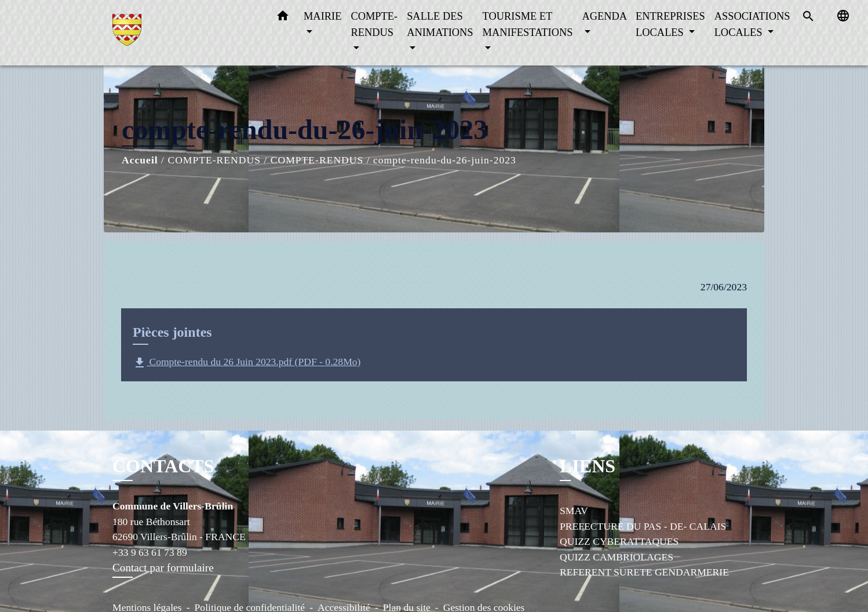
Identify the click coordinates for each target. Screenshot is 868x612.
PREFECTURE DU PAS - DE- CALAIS (643, 526)
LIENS (588, 466)
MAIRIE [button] (322, 16)
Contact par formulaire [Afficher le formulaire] (163, 568)
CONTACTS (163, 466)
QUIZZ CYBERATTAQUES (619, 541)
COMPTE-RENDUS (214, 160)
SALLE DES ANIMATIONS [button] (440, 24)
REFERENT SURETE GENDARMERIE (644, 572)
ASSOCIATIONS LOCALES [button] (752, 24)
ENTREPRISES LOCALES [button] (670, 24)
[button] (283, 18)
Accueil (140, 160)
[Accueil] (185, 33)
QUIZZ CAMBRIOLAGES (617, 557)
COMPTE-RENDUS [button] (374, 24)
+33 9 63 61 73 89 (150, 552)
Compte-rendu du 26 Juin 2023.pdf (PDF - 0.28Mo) (247, 363)
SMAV (574, 511)
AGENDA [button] (604, 16)
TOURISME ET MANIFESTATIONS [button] (528, 24)
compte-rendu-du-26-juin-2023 (445, 160)
